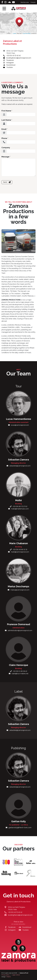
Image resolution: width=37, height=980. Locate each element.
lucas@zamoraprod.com (19, 425)
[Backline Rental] (18, 873)
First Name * (7, 111)
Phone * (5, 138)
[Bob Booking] (6, 873)
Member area (25, 2)
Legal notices (16, 975)
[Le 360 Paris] (6, 862)
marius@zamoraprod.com (19, 590)
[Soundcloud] (10, 2)
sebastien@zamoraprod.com (19, 466)
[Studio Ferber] (31, 862)
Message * (6, 157)
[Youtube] (13, 2)
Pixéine (9, 977)
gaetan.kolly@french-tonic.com (19, 828)
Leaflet (14, 33)
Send (7, 182)
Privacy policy (6, 975)
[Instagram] (6, 2)
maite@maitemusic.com (18, 509)
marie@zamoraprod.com (19, 552)
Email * (4, 129)
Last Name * (7, 120)
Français (33, 2)
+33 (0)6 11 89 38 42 (18, 671)
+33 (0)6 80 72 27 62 (18, 506)
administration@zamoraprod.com (19, 630)
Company (6, 148)
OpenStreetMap (27, 33)
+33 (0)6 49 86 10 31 (19, 550)
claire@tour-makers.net (19, 674)
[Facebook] (3, 2)
